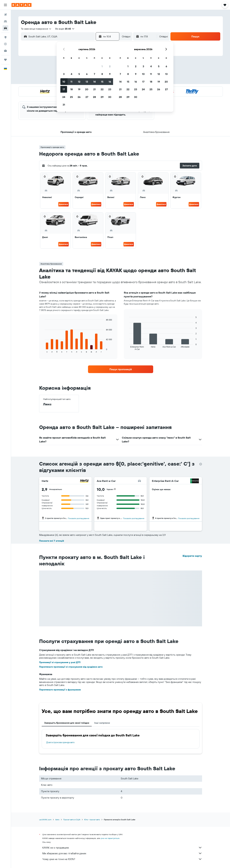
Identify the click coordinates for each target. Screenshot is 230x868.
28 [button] (94, 97)
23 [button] (110, 89)
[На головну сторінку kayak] (21, 5)
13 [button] (87, 82)
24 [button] (64, 97)
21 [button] (94, 89)
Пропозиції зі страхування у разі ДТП (60, 662)
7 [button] (94, 74)
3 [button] (64, 74)
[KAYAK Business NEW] (5, 51)
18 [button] (71, 89)
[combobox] (36, 29)
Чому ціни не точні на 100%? (122, 859)
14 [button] (94, 82)
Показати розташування (79, 518)
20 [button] (87, 89)
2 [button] (110, 66)
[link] (121, 369)
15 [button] (102, 82)
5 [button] (79, 74)
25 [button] (71, 97)
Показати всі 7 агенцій (52, 541)
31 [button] (64, 105)
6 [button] (87, 74)
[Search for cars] (5, 28)
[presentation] (201, 464)
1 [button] (102, 66)
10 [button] (64, 82)
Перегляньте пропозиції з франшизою (60, 690)
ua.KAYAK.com (45, 820)
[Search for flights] (5, 15)
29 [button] (102, 97)
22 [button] (102, 89)
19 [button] (79, 89)
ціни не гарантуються (110, 838)
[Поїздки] (5, 60)
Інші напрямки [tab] (102, 723)
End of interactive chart (43, 350)
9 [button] (110, 74)
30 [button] (110, 97)
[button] (5, 5)
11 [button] (71, 82)
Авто (57, 820)
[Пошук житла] (5, 21)
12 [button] (79, 82)
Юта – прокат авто (92, 820)
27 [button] (87, 97)
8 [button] (102, 74)
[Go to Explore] (5, 37)
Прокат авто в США (72, 820)
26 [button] (79, 97)
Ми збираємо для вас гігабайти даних (122, 853)
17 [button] (64, 89)
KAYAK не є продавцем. (122, 848)
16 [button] (110, 82)
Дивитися (63, 204)
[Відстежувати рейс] (5, 44)
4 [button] (71, 74)
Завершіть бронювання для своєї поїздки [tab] (67, 723)
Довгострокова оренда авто (60, 742)
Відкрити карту (192, 556)
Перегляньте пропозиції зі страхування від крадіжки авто (71, 667)
